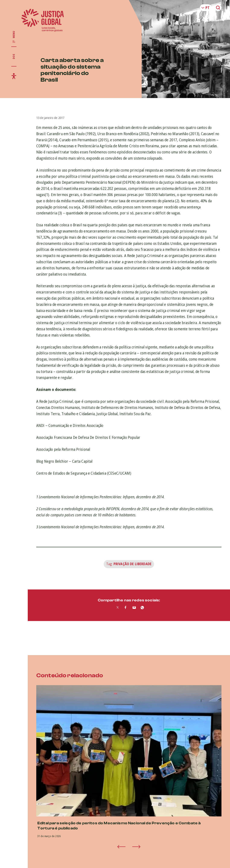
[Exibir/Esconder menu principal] (14, 37)
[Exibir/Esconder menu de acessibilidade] (14, 76)
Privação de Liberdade (132, 564)
